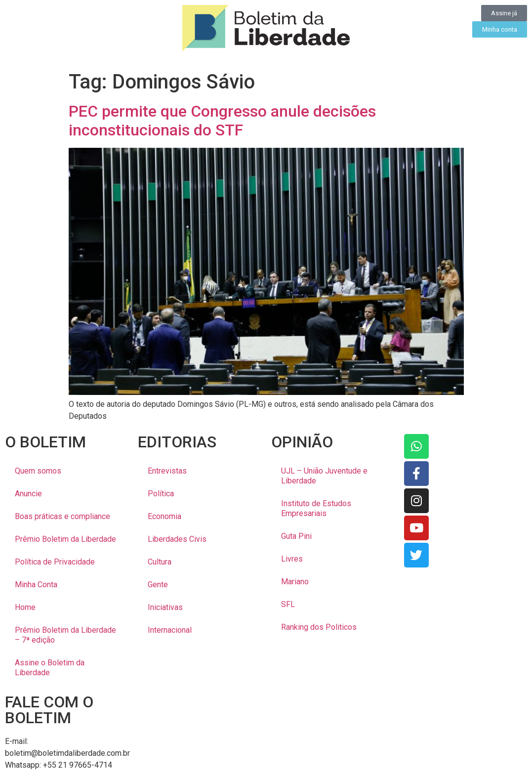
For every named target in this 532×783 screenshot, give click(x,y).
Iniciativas (165, 607)
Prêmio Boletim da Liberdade (65, 539)
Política (161, 494)
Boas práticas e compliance (62, 516)
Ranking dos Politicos (319, 627)
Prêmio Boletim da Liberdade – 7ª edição (65, 635)
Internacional (170, 630)
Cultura (160, 562)
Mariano (295, 582)
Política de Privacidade (55, 562)
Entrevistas (167, 471)
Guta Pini (296, 536)
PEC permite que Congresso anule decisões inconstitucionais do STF (222, 121)
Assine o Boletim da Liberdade (50, 668)
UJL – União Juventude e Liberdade (324, 476)
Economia (164, 516)
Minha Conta (36, 585)
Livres (292, 559)
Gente (158, 585)
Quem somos (38, 471)
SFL (288, 604)
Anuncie (28, 494)
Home (25, 607)
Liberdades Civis (177, 539)
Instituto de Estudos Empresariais (316, 508)
